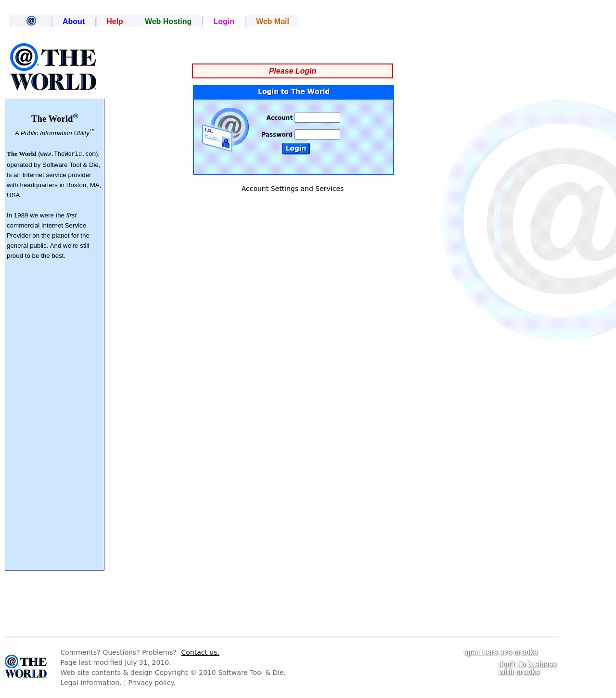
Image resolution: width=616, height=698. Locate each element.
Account (281, 118)
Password (278, 135)
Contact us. (200, 652)
